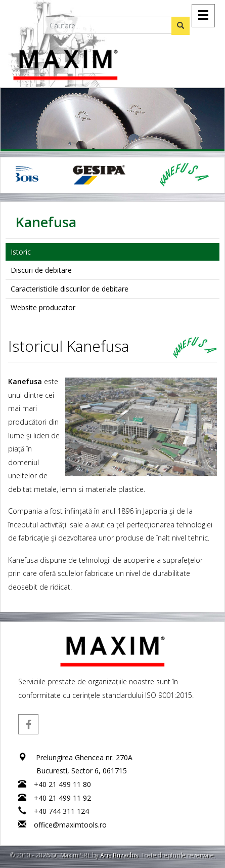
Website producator (43, 307)
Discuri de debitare (41, 270)
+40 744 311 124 (61, 811)
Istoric (21, 252)
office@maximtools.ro (70, 825)
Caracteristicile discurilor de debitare (70, 289)
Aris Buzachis (119, 855)
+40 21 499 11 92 (62, 798)
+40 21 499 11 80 (62, 784)
